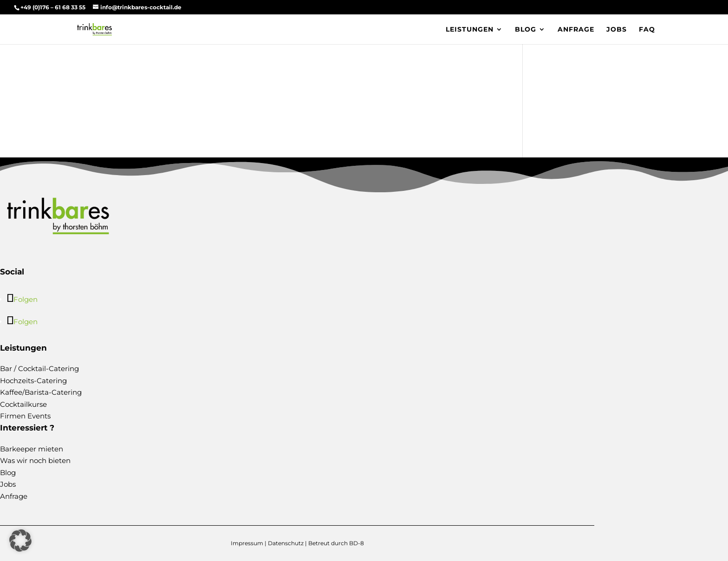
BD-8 (357, 543)
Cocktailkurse (23, 404)
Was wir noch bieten (35, 460)
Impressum (247, 543)
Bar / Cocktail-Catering (39, 369)
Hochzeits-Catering (33, 381)
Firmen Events (25, 416)
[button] (20, 541)
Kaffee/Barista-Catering (41, 392)
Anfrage (576, 30)
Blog (526, 30)
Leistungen (470, 30)
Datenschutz (286, 543)
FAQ (647, 30)
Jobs (617, 30)
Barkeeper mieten (32, 449)
